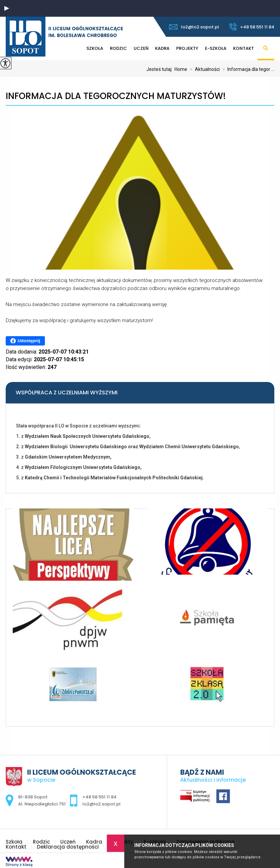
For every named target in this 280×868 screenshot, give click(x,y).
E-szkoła (216, 48)
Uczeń (141, 48)
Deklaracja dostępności (68, 847)
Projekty (187, 48)
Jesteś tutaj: (160, 69)
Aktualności (203, 69)
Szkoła (14, 842)
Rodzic (41, 842)
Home (181, 69)
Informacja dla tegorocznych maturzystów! (116, 96)
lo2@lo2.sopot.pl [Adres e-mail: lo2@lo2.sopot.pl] (101, 804)
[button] (7, 8)
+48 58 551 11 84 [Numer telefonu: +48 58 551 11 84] (99, 797)
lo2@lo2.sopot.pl (194, 27)
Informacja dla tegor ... (247, 69)
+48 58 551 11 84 (252, 27)
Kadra (162, 48)
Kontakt (243, 48)
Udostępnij (25, 341)
